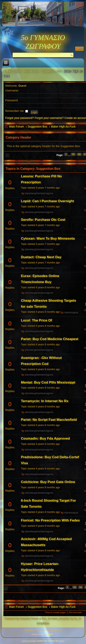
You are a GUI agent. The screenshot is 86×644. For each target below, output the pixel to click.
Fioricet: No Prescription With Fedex (50, 520)
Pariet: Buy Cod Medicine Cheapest (50, 339)
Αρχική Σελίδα (12, 71)
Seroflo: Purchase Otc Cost (43, 220)
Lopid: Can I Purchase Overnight (47, 201)
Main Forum (31, 71)
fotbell (61, 641)
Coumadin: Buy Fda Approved (45, 439)
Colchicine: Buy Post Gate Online (48, 482)
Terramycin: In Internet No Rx (45, 401)
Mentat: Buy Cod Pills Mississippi (48, 382)
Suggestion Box (51, 71)
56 (79, 154)
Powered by (12, 619)
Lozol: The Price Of (37, 320)
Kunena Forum (29, 619)
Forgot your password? (19, 118)
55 (73, 154)
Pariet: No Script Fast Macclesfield (49, 420)
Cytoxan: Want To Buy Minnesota (48, 239)
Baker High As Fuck (63, 127)
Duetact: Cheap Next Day (41, 257)
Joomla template (29, 641)
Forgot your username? (49, 118)
